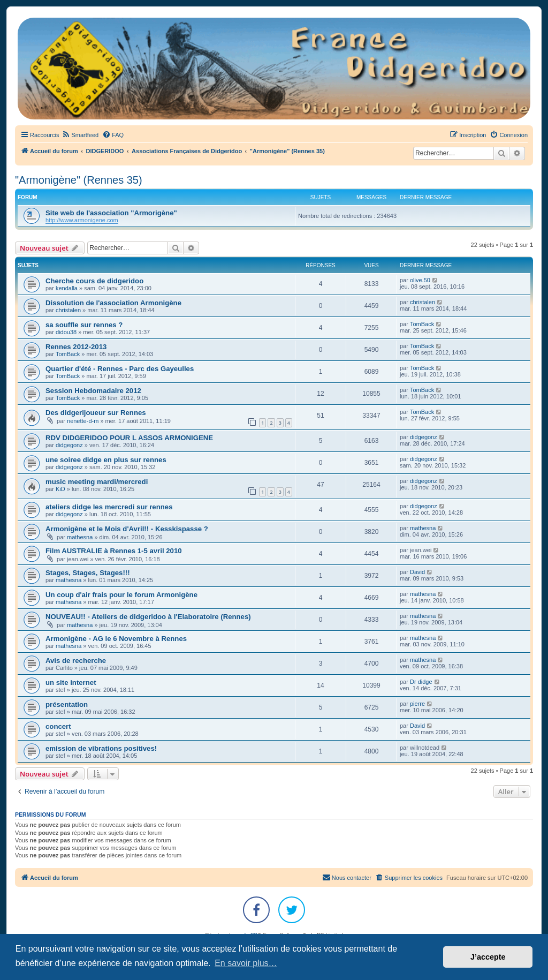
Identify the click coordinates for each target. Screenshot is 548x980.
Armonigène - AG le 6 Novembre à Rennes (116, 639)
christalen (68, 310)
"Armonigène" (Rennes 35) (79, 180)
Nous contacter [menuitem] (347, 877)
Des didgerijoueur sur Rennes (96, 413)
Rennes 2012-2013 (76, 347)
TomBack (422, 324)
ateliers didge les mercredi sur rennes (109, 507)
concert (58, 726)
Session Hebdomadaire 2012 (93, 391)
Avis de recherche (76, 661)
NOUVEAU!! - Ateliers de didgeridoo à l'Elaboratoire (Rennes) (148, 617)
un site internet (71, 683)
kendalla (67, 288)
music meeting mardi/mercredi (97, 482)
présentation (67, 704)
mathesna (80, 537)
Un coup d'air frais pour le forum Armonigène (121, 595)
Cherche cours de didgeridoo (94, 281)
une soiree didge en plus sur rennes (106, 460)
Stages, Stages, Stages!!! (88, 573)
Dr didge (421, 682)
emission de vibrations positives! (101, 748)
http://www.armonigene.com (82, 220)
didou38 (66, 332)
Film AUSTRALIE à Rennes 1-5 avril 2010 (114, 551)
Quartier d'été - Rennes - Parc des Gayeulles (120, 369)
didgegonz (69, 445)
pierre (417, 704)
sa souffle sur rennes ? (84, 325)
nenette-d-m (83, 421)
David (417, 572)
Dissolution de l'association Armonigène (113, 303)
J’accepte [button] (488, 957)
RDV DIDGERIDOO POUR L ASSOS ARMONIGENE (129, 438)
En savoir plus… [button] (246, 963)
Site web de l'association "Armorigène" (111, 213)
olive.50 (420, 280)
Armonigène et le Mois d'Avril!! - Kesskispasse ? (127, 529)
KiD (60, 489)
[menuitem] (80, 135)
